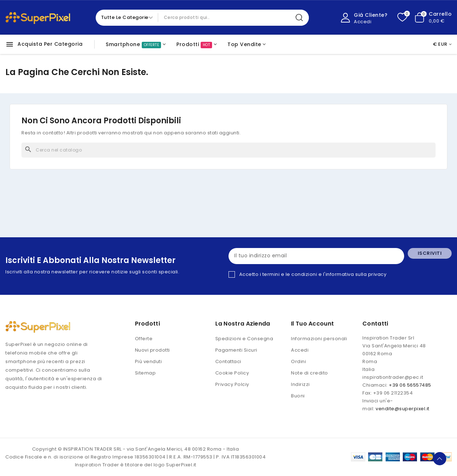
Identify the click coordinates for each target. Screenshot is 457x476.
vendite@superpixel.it (403, 409)
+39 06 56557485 (410, 385)
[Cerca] (228, 150)
